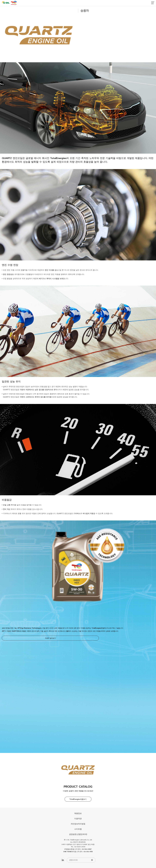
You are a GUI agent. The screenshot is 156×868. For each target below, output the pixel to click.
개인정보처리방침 (78, 824)
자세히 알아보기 (50, 638)
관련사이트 (73, 860)
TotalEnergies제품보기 (78, 799)
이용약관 (78, 819)
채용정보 (78, 813)
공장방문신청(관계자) (78, 834)
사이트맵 (78, 829)
